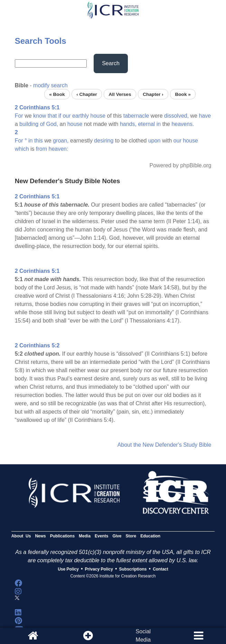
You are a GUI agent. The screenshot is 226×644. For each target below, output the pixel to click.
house (98, 116)
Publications (62, 536)
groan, (61, 141)
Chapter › (153, 94)
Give (117, 536)
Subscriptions (133, 569)
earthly (81, 116)
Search (111, 63)
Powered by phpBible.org (181, 165)
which (22, 149)
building (29, 124)
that (52, 116)
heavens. (183, 124)
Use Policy (68, 569)
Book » (183, 94)
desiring (104, 141)
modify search (50, 85)
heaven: (59, 149)
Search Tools (41, 41)
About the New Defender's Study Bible (164, 445)
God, (52, 124)
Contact (161, 569)
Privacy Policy (99, 569)
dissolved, (176, 116)
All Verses (120, 94)
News (40, 536)
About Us (21, 536)
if (60, 116)
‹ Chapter (87, 94)
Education (150, 536)
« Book (57, 94)
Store (131, 536)
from (41, 149)
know (40, 116)
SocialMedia (143, 636)
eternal (146, 124)
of (42, 124)
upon (154, 141)
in (159, 124)
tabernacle (136, 116)
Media (85, 536)
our (67, 116)
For (19, 116)
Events (101, 536)
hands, (128, 124)
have (205, 116)
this (39, 141)
